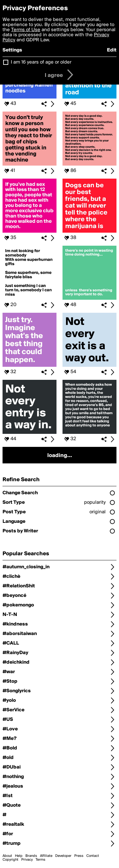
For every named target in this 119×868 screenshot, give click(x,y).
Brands (31, 856)
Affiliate (46, 856)
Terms (40, 860)
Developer (63, 856)
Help (19, 856)
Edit (112, 50)
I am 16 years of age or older (41, 62)
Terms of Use (26, 30)
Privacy (27, 860)
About (7, 856)
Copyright (10, 860)
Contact (93, 856)
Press (79, 856)
